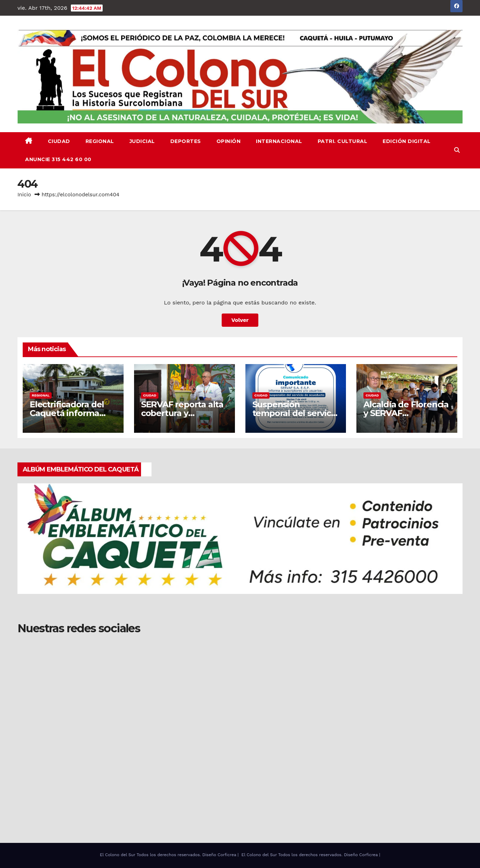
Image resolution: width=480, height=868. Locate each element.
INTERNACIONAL (279, 141)
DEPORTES (186, 141)
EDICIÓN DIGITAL (407, 141)
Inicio (24, 195)
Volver (240, 320)
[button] (457, 150)
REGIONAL (100, 141)
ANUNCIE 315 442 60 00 (58, 159)
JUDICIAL (142, 141)
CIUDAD (59, 141)
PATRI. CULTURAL (343, 141)
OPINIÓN (229, 141)
